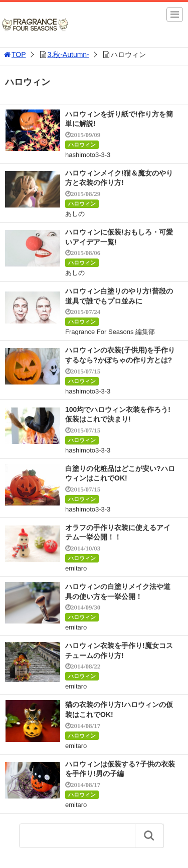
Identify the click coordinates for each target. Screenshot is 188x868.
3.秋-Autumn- (68, 54)
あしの (75, 214)
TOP (14, 54)
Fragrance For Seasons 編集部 (110, 332)
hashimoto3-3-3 (88, 155)
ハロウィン (82, 144)
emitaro (76, 568)
